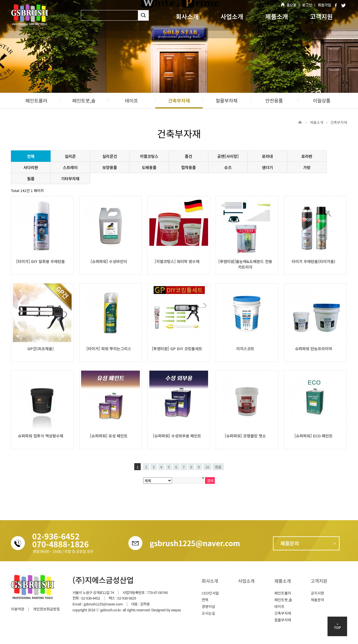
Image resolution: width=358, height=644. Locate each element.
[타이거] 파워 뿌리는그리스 (109, 349)
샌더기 (267, 167)
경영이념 (208, 606)
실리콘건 (110, 156)
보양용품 (110, 167)
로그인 (307, 5)
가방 (307, 167)
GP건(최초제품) (41, 349)
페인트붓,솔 (283, 600)
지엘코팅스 (149, 156)
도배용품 (149, 167)
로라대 (267, 156)
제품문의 (317, 600)
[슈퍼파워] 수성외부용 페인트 (177, 436)
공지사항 (317, 593)
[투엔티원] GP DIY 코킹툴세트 (177, 349)
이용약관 (18, 609)
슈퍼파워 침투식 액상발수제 (41, 436)
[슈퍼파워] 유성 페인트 (109, 436)
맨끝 (218, 467)
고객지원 (322, 16)
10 (207, 467)
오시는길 (208, 613)
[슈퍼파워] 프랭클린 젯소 (245, 436)
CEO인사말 (210, 593)
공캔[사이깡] (228, 156)
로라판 (307, 156)
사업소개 (232, 16)
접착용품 (189, 167)
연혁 (205, 600)
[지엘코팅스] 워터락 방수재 (177, 261)
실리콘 (70, 156)
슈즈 (228, 167)
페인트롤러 (283, 593)
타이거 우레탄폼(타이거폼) (314, 261)
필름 (31, 178)
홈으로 (291, 5)
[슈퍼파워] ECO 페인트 (314, 436)
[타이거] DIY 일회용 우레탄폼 (41, 261)
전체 (31, 156)
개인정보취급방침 (46, 609)
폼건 (189, 156)
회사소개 (187, 16)
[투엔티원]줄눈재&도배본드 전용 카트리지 (245, 264)
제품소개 (277, 16)
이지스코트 (245, 349)
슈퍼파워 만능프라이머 (314, 349)
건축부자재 (283, 613)
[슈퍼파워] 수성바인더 (109, 261)
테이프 (279, 606)
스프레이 (70, 167)
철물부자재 (283, 620)
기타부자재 (70, 178)
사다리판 (31, 167)
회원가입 (324, 5)
